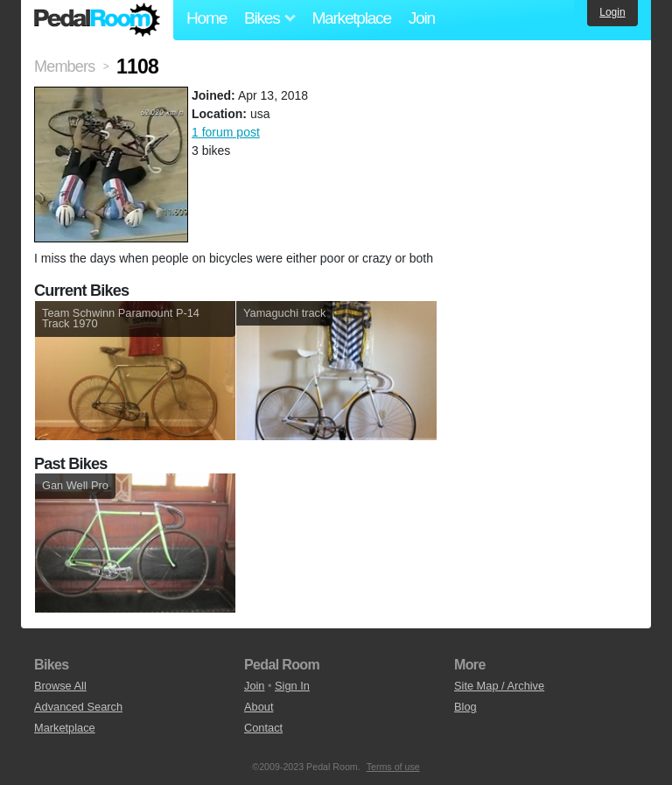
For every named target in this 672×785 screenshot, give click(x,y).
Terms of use (393, 767)
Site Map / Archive (499, 686)
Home (206, 18)
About (259, 707)
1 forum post (226, 132)
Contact (263, 728)
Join (422, 18)
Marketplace (351, 18)
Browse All (60, 686)
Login (612, 12)
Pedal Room (97, 20)
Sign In (292, 686)
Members (64, 67)
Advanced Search (78, 707)
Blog (465, 707)
